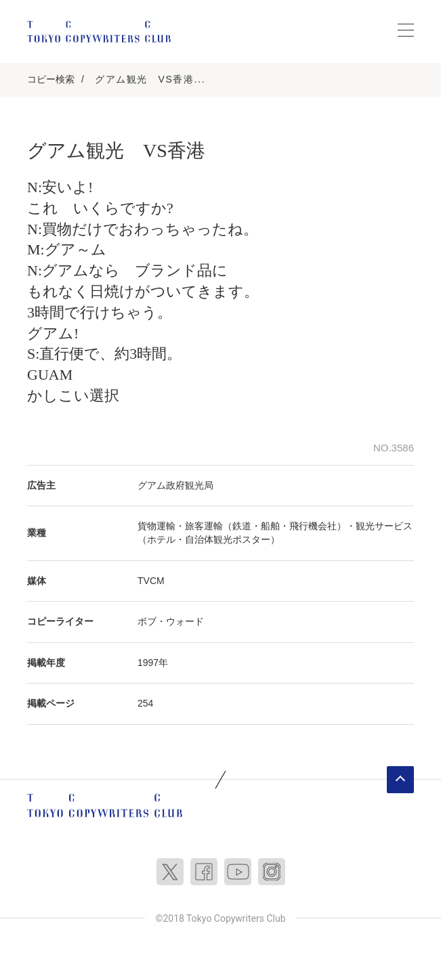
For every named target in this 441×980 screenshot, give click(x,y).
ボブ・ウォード (171, 621)
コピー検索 (51, 79)
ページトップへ (400, 780)
